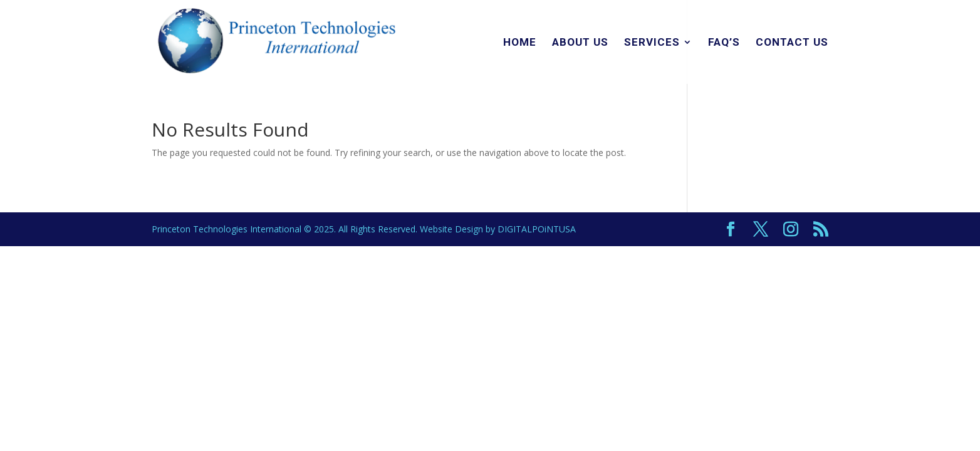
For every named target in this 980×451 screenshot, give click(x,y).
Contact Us (792, 43)
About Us (580, 43)
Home (520, 43)
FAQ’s (724, 43)
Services (652, 43)
